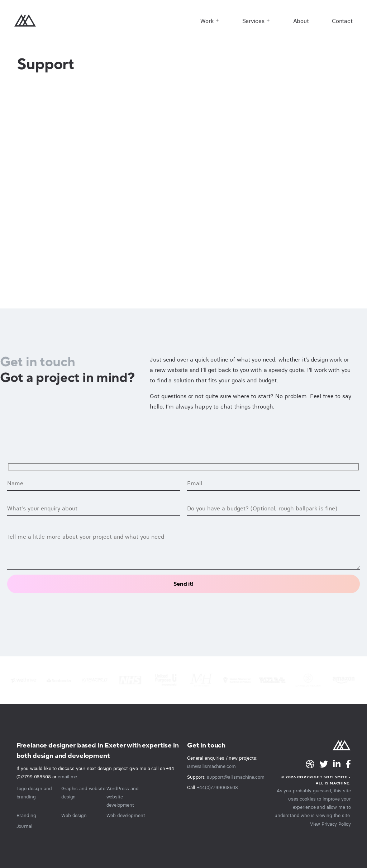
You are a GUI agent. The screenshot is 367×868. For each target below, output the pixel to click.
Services (253, 21)
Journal (24, 826)
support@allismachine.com (236, 777)
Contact (342, 21)
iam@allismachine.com (211, 766)
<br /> (183, 192)
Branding (26, 815)
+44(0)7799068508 (218, 787)
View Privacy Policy (330, 824)
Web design (74, 815)
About (301, 21)
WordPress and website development (123, 797)
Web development (126, 815)
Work (207, 21)
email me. (68, 777)
